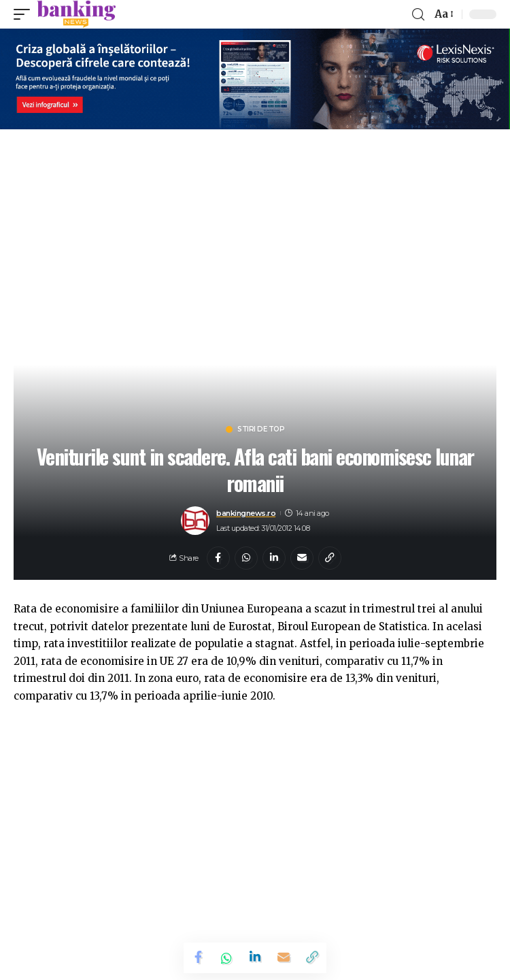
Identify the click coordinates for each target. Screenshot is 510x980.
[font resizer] (443, 14)
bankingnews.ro (246, 513)
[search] (418, 15)
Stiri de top (261, 429)
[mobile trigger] (25, 14)
